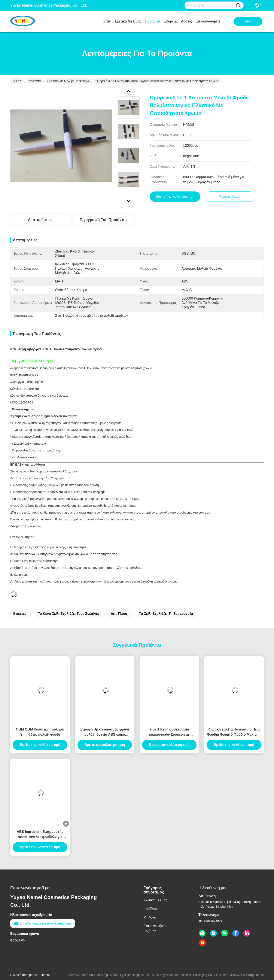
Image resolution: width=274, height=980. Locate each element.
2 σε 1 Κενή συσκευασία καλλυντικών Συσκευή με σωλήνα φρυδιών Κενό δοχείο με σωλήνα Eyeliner (169, 732)
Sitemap (45, 975)
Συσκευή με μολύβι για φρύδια (68, 81)
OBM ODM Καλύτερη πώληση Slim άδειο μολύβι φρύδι (40, 732)
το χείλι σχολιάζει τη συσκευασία (166, 614)
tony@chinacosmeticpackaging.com (43, 923)
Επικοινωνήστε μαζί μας (211, 21)
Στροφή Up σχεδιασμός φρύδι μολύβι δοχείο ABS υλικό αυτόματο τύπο (105, 732)
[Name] (238, 5)
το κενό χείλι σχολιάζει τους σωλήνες (69, 614)
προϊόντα (153, 21)
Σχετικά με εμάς (128, 21)
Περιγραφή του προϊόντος (104, 220)
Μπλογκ (150, 917)
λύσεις (187, 21)
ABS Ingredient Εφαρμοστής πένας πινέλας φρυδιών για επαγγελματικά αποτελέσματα (40, 835)
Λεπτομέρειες (40, 220)
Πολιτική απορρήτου (24, 975)
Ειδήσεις (171, 21)
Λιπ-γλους (119, 614)
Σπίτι (107, 21)
